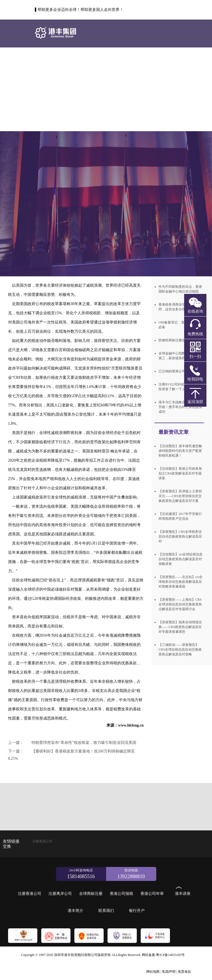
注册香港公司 (86, 61)
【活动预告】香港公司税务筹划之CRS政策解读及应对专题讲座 (180, 473)
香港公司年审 (85, 89)
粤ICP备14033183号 (170, 955)
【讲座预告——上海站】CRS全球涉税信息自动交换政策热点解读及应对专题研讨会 (180, 604)
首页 (52, 61)
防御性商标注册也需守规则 (179, 340)
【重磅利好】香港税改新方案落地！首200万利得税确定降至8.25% (71, 755)
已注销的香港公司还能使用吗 (180, 371)
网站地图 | (154, 972)
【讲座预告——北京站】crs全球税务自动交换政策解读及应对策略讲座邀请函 (181, 582)
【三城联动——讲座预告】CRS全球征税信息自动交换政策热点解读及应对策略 (180, 650)
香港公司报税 (52, 89)
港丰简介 (152, 89)
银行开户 (85, 117)
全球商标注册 (153, 61)
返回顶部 (195, 402)
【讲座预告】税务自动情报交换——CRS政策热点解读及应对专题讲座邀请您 (180, 627)
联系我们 (52, 117)
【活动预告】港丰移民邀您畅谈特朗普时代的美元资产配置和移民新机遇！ (180, 451)
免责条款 (184, 972)
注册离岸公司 (119, 61)
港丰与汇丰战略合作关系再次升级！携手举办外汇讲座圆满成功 (180, 407)
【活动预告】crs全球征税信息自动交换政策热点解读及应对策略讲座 (181, 559)
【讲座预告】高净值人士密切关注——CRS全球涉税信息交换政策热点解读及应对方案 (180, 496)
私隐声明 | (170, 972)
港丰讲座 (118, 89)
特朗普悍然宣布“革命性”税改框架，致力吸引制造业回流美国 (72, 743)
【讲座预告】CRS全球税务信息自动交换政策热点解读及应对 (180, 536)
